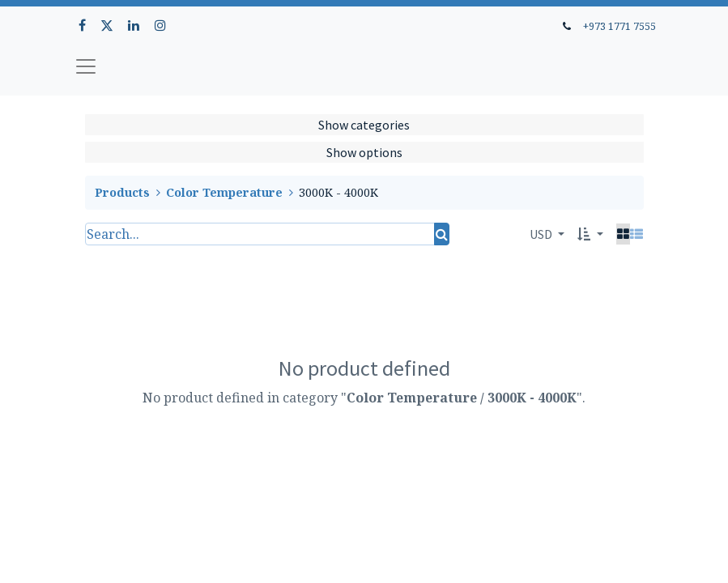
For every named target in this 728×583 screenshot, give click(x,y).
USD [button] (542, 234)
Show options (364, 152)
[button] (590, 234)
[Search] (442, 234)
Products (122, 192)
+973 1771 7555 (619, 26)
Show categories (364, 125)
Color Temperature (224, 192)
